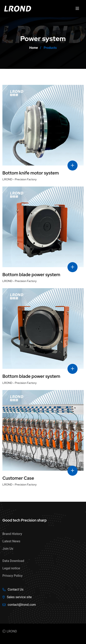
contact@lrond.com (22, 605)
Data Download (13, 561)
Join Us (8, 549)
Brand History (12, 534)
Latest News (11, 541)
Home (34, 48)
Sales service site (19, 597)
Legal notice (11, 568)
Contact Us (16, 589)
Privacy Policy (12, 576)
